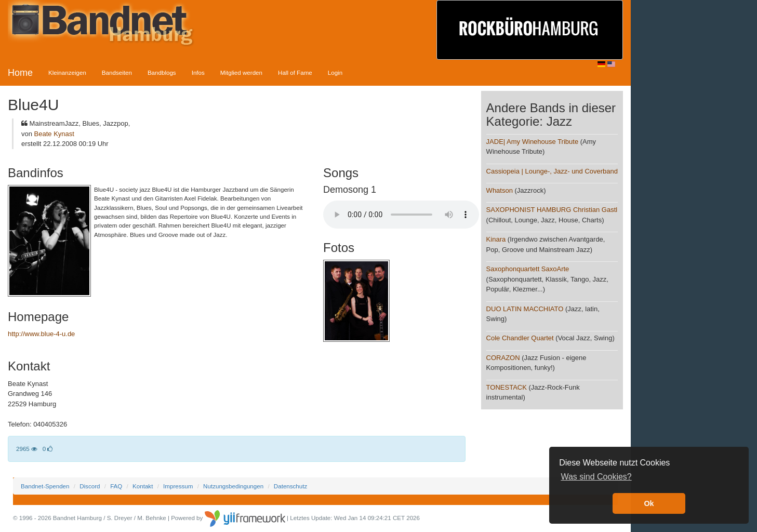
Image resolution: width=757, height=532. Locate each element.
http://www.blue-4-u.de (41, 334)
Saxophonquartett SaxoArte (528, 269)
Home (20, 73)
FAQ (116, 486)
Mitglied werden (241, 72)
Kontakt (143, 486)
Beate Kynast (54, 134)
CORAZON (503, 358)
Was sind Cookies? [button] (596, 477)
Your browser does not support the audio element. (401, 215)
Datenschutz (290, 486)
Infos (198, 72)
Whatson (500, 190)
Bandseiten (117, 72)
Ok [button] (649, 503)
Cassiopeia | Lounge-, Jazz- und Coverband (552, 171)
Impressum (178, 486)
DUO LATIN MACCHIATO (525, 309)
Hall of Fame (295, 72)
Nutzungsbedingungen (233, 486)
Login (335, 72)
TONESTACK (507, 387)
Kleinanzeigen (67, 72)
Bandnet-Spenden (45, 486)
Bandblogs (162, 72)
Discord (90, 486)
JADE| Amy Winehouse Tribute (533, 142)
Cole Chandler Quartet (520, 338)
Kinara (496, 239)
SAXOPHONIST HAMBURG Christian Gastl (552, 210)
